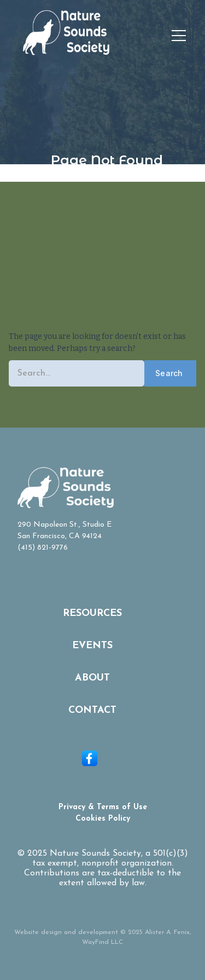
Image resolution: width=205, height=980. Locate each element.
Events (92, 646)
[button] (179, 36)
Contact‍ (92, 710)
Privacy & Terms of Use (103, 807)
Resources (92, 613)
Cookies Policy (103, 819)
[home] (72, 36)
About (92, 678)
